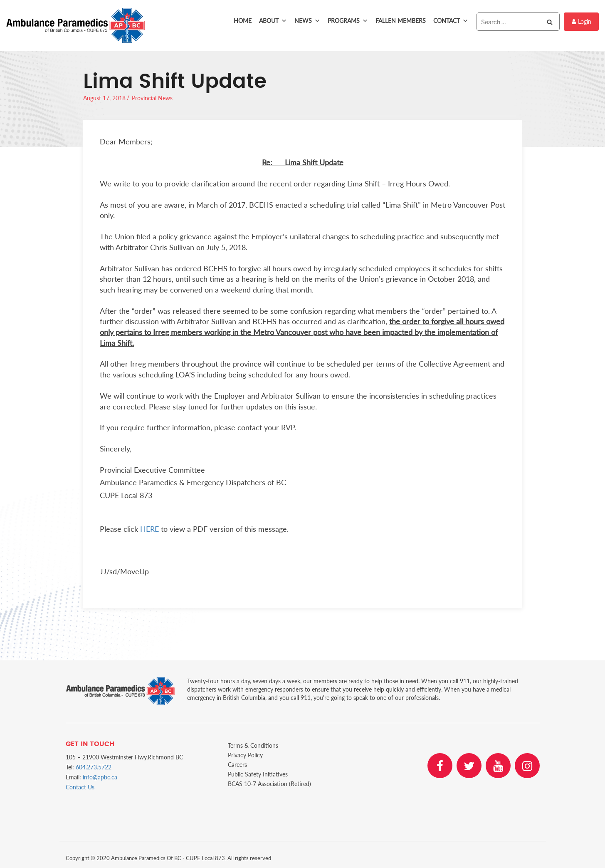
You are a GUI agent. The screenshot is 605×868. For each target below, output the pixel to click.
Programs (348, 21)
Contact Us (80, 787)
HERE (149, 529)
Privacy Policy (245, 755)
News (307, 21)
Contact (451, 21)
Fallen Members (401, 21)
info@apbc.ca (100, 777)
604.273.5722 (94, 767)
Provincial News (152, 98)
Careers (237, 765)
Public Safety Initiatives (258, 774)
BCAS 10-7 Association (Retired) (269, 784)
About (273, 21)
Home (243, 21)
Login (582, 21)
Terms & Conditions (253, 745)
